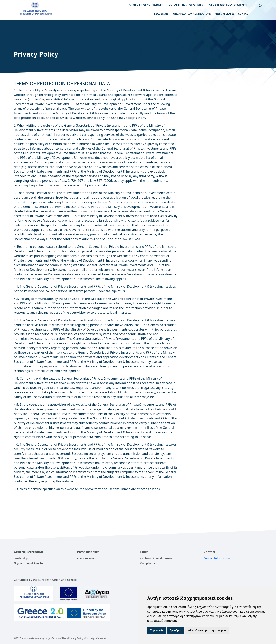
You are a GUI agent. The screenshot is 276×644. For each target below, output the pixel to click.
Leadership (21, 558)
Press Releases (86, 558)
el (254, 5)
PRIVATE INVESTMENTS (186, 5)
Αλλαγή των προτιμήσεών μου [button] (207, 630)
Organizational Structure (30, 563)
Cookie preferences (96, 638)
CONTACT (244, 14)
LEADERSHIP (162, 14)
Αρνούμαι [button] (175, 630)
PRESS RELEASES (224, 14)
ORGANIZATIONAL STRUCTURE (192, 14)
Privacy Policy (76, 638)
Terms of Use (59, 638)
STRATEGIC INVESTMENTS (228, 5)
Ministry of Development (156, 558)
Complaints (148, 563)
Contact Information (217, 558)
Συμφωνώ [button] (156, 630)
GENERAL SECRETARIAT (146, 5)
